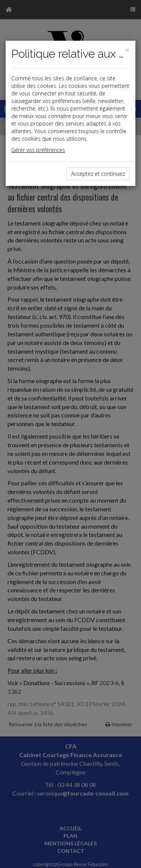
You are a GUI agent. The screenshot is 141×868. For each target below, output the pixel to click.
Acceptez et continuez (98, 174)
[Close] (127, 50)
